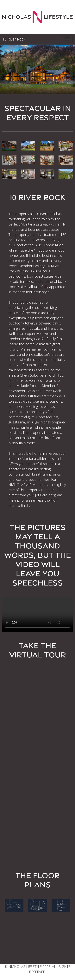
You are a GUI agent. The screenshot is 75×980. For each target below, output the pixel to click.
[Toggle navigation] (67, 39)
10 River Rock (14, 39)
